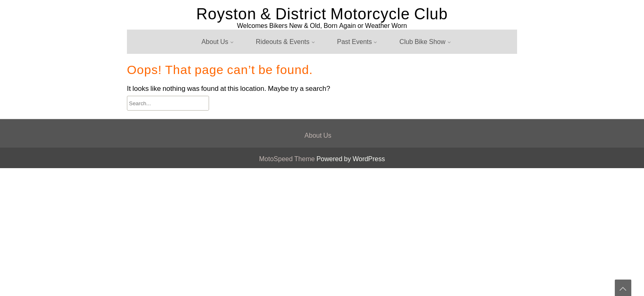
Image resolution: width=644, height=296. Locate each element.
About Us (215, 42)
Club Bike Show (422, 42)
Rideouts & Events (283, 42)
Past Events (355, 42)
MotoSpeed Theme (288, 159)
